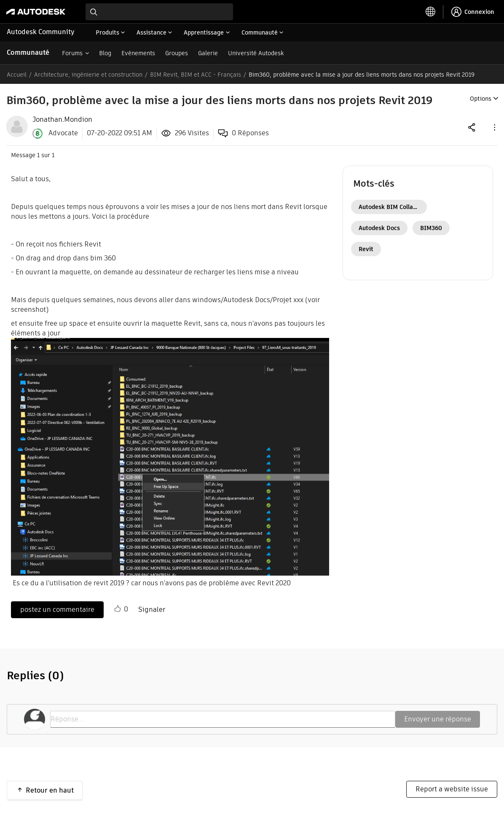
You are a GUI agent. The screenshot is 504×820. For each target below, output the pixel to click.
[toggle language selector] (431, 12)
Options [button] (481, 99)
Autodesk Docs (379, 228)
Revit (366, 249)
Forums (72, 53)
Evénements (138, 53)
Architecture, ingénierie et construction (88, 75)
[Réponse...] (223, 719)
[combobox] (159, 12)
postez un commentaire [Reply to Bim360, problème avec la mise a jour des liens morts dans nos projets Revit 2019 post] (57, 610)
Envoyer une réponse (438, 719)
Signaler (152, 610)
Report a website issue (452, 789)
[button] (494, 127)
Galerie (208, 53)
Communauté (28, 52)
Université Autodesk (256, 53)
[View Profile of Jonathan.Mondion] (62, 120)
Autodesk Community (41, 32)
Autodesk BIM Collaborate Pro (393, 207)
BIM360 (431, 228)
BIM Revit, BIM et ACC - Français (196, 75)
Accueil (17, 75)
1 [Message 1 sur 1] (38, 155)
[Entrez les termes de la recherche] (159, 12)
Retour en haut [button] (50, 790)
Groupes (177, 53)
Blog (105, 53)
